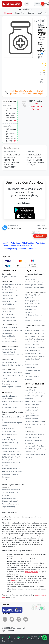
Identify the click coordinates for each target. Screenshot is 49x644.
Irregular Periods (30, 446)
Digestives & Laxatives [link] (9, 336)
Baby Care (13, 277)
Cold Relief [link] (5, 330)
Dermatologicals (7, 460)
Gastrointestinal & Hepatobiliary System (12, 418)
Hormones (5, 437)
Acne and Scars (30, 452)
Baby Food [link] (5, 277)
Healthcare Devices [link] (8, 339)
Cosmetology (29, 413)
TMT (38, 301)
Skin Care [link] (5, 284)
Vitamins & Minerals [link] (9, 352)
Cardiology (28, 404)
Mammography (30, 301)
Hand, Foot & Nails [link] (8, 304)
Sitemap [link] (20, 639)
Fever (34, 339)
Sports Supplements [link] (8, 349)
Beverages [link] (5, 384)
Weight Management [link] (9, 320)
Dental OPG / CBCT (31, 309)
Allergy (27, 336)
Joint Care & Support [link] (17, 330)
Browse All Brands (9, 246)
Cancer (39, 342)
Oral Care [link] (5, 287)
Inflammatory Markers (32, 376)
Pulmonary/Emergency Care (11, 504)
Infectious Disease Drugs (10, 443)
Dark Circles (38, 440)
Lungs (31, 333)
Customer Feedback (25, 246)
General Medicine (30, 390)
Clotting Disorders (38, 356)
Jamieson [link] (20, 355)
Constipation (29, 440)
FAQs (13, 243)
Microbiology (29, 285)
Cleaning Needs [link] (7, 373)
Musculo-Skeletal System (10, 434)
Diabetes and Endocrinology (34, 401)
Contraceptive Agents (9, 440)
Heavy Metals (29, 362)
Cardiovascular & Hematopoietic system (12, 424)
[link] (12, 4)
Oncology (5, 446)
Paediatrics (40, 393)
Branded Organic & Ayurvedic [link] (11, 387)
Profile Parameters (31, 282)
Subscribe (40, 236)
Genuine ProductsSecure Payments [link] (36, 106)
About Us (6, 243)
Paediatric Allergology (31, 419)
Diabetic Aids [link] (19, 365)
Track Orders (41, 243)
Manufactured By (10, 151)
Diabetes (40, 339)
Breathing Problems (38, 449)
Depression (28, 438)
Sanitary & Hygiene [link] (15, 284)
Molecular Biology (39, 288)
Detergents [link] (17, 373)
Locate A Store (25, 243)
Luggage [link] (5, 378)
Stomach (27, 373)
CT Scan (31, 295)
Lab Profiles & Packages (32, 331)
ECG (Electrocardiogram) (33, 315)
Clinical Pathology (30, 279)
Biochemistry (38, 285)
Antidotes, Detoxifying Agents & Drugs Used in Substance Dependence (12, 474)
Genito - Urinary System (9, 449)
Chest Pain (28, 435)
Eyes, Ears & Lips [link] (7, 298)
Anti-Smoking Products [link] (9, 342)
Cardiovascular (16, 490)
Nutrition (20, 454)
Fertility (37, 333)
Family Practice (30, 393)
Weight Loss (37, 438)
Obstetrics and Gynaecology (34, 396)
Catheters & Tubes (12, 493)
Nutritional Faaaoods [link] (8, 317)
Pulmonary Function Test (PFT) (35, 321)
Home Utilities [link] (6, 375)
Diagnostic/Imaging (8, 507)
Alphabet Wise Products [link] (10, 407)
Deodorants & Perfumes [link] (10, 296)
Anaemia (28, 339)
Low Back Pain (29, 443)
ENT (35, 407)
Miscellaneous (7, 480)
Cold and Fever (38, 435)
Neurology (36, 404)
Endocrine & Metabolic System (12, 451)
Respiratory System (8, 428)
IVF (26, 424)
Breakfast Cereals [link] (8, 314)
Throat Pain (41, 446)
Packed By (30, 151)
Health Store (25, 9)
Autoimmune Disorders (32, 370)
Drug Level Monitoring (32, 359)
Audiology (28, 427)
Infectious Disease (31, 365)
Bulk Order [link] (4, 640)
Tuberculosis (41, 348)
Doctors (31, 13)
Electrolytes (28, 379)
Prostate (35, 345)
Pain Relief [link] (12, 328)
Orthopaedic (6, 501)
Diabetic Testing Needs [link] (9, 362)
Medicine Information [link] (10, 396)
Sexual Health (41, 455)
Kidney (43, 333)
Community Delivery (10, 249)
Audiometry (28, 312)
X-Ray (37, 295)
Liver (26, 333)
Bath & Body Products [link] (9, 290)
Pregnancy (28, 348)
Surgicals (14, 501)
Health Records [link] (7, 399)
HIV (34, 348)
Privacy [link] (25, 639)
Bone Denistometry (31, 306)
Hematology (28, 288)
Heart (43, 331)
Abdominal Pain (30, 455)
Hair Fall (27, 449)
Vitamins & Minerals (9, 454)
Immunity (32, 342)
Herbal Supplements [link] (8, 355)
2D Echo (36, 304)
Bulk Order (22, 249)
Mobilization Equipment (10, 498)
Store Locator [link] (19, 402)
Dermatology (29, 407)
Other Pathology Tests (32, 351)
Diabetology (28, 399)
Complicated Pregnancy (36, 424)
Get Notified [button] (45, 67)
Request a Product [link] (8, 402)
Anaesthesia (6, 490)
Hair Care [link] (12, 287)
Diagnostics (20, 13)
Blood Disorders (30, 368)
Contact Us (32, 249)
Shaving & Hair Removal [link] (10, 301)
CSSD (3, 493)
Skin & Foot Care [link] (7, 333)
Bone (26, 342)
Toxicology (28, 356)
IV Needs (5, 495)
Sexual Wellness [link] (7, 293)
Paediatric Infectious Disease (34, 421)
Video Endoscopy (30, 318)
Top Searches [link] (6, 404)
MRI (26, 295)
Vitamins (40, 336)
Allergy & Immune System (10, 469)
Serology (41, 282)
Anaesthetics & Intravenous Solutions (11, 464)
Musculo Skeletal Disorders (33, 353)
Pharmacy (8, 13)
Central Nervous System (10, 431)
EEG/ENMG (28, 304)
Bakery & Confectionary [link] (9, 381)
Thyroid (33, 336)
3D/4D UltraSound (30, 298)
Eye (3, 457)
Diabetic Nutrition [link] (8, 365)
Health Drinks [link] (6, 311)
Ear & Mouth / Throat (12, 457)
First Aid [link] (5, 328)
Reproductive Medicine (32, 416)
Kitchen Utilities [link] (18, 375)
